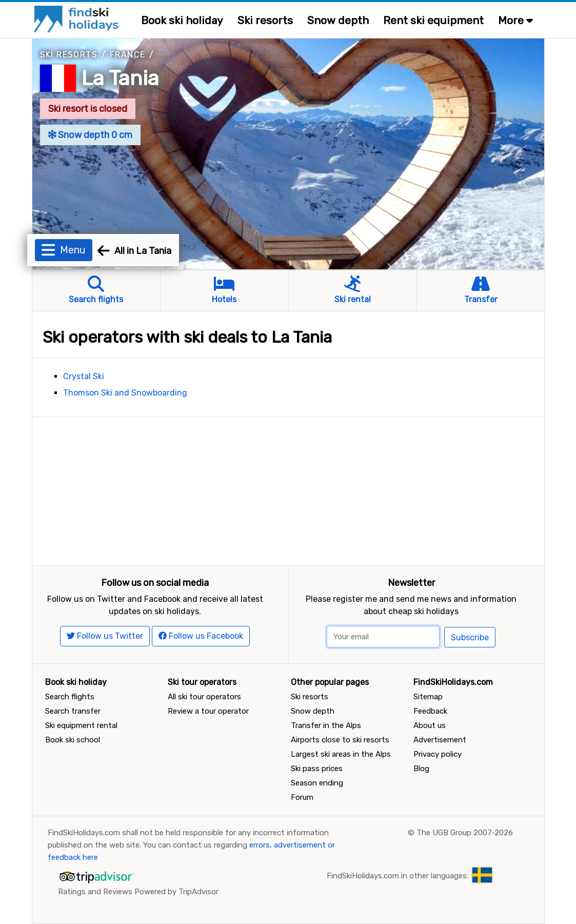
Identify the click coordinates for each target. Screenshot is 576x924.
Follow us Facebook (201, 636)
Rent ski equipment (433, 20)
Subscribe (470, 637)
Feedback (430, 711)
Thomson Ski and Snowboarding (125, 393)
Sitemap (428, 697)
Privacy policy (438, 754)
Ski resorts (265, 20)
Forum (302, 797)
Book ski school (73, 740)
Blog (421, 769)
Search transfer (73, 711)
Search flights (70, 697)
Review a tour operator (208, 711)
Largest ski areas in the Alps (341, 754)
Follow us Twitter (105, 636)
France (127, 55)
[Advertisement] (288, 489)
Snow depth (338, 20)
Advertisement (440, 740)
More (515, 20)
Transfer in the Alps (326, 725)
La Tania (120, 78)
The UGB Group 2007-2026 (465, 833)
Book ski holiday (182, 20)
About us (430, 725)
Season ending (317, 783)
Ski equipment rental (81, 725)
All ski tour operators (204, 697)
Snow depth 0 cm (91, 135)
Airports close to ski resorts (340, 740)
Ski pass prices (317, 769)
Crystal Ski (84, 376)
